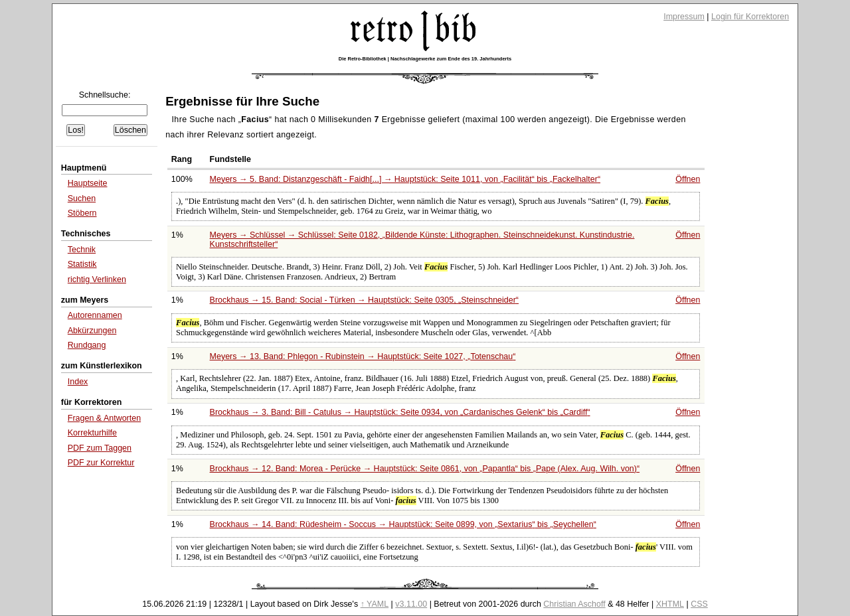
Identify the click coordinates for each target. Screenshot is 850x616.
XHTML (670, 604)
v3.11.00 (411, 604)
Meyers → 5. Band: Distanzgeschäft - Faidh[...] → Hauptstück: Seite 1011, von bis (405, 179)
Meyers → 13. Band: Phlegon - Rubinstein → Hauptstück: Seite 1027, (363, 356)
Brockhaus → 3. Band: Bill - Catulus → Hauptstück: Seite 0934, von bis (400, 412)
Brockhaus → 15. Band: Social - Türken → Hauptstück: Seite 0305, (364, 300)
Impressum (684, 17)
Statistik (82, 264)
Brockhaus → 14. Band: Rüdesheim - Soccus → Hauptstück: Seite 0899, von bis (403, 524)
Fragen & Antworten (104, 418)
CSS (699, 604)
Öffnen (688, 179)
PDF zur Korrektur (101, 463)
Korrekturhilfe (92, 433)
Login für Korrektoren (750, 17)
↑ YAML (375, 604)
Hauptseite (88, 183)
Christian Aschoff (574, 604)
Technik (82, 250)
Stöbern (82, 213)
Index (78, 382)
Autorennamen (95, 315)
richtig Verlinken (97, 279)
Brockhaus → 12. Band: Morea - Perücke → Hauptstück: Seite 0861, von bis (425, 469)
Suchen (82, 198)
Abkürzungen (92, 331)
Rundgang (87, 345)
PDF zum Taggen (100, 448)
